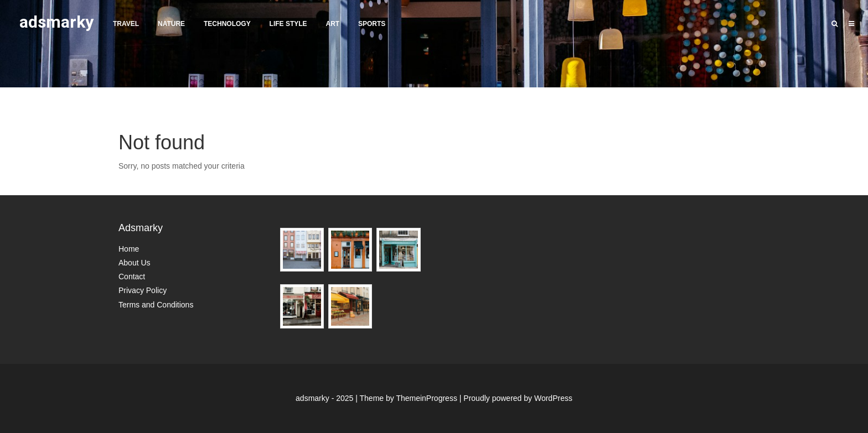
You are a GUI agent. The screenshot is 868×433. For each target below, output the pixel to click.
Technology (227, 24)
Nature (171, 24)
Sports (372, 24)
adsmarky (56, 22)
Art (332, 24)
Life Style (288, 24)
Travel (126, 24)
